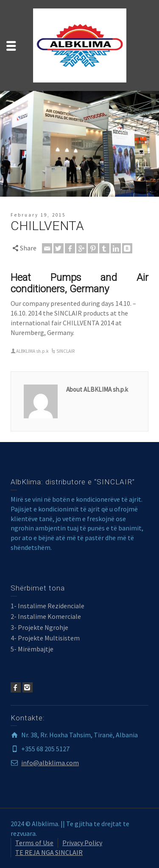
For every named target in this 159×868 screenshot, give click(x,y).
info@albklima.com (50, 763)
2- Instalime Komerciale (46, 616)
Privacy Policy (82, 843)
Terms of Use (34, 843)
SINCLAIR (66, 351)
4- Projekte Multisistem (45, 638)
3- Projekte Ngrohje (39, 627)
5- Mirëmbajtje (32, 649)
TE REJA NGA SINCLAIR (49, 852)
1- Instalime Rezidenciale (47, 606)
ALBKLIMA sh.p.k (32, 351)
